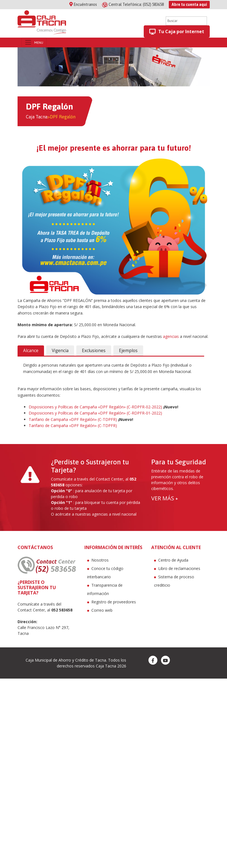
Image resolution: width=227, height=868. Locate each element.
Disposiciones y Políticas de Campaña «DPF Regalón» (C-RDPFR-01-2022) (95, 413)
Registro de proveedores (114, 602)
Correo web (102, 610)
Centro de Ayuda (173, 560)
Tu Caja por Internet (177, 32)
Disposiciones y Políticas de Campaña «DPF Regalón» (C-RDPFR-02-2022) (95, 407)
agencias (171, 336)
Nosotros (100, 560)
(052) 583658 (133, 4)
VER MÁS (165, 498)
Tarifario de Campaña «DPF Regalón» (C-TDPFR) (73, 419)
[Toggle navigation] (34, 42)
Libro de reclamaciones (179, 568)
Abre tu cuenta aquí (189, 4)
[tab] (31, 351)
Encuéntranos (83, 4)
